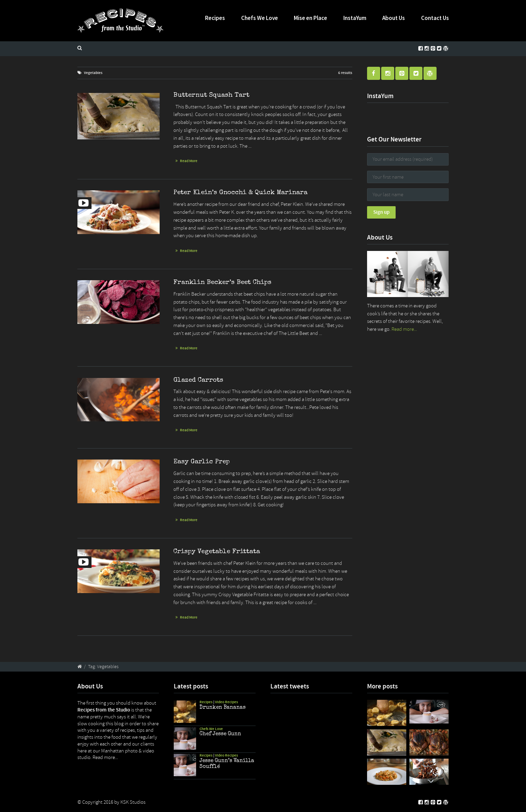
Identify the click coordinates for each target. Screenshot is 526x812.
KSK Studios (133, 802)
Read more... (404, 329)
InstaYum (355, 18)
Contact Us (435, 18)
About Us (394, 18)
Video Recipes (227, 702)
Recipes (215, 18)
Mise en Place (310, 18)
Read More (189, 161)
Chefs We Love (260, 18)
